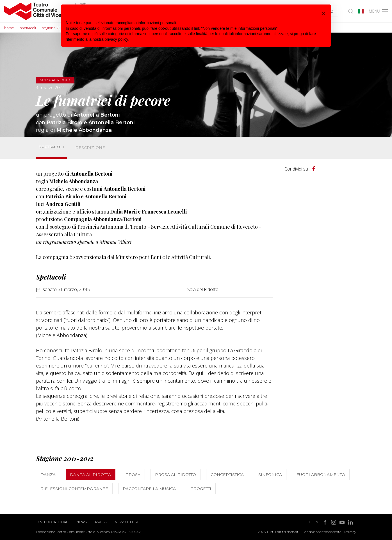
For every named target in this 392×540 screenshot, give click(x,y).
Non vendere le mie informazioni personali (239, 28)
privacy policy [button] (117, 39)
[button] (323, 13)
